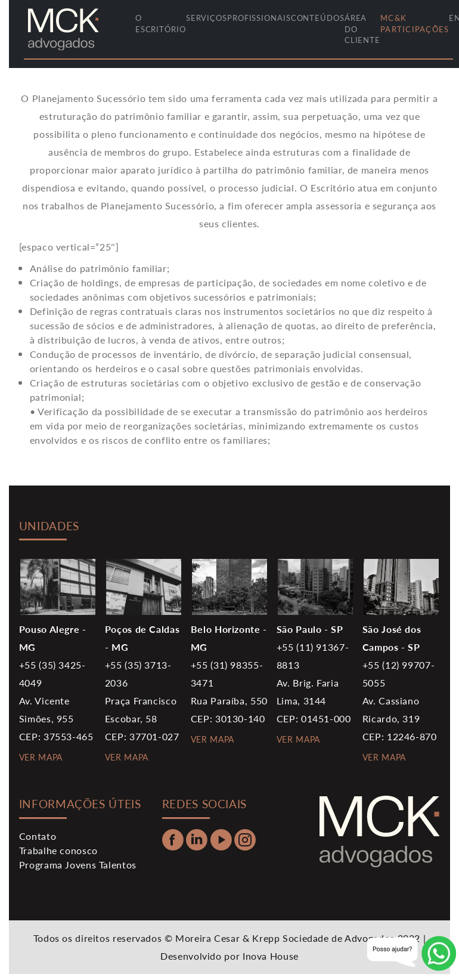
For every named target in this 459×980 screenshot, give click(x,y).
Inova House (271, 956)
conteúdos (318, 18)
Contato (38, 836)
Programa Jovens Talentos (78, 865)
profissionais (259, 18)
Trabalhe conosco (58, 850)
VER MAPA (41, 757)
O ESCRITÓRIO (161, 24)
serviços (207, 18)
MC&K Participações (415, 24)
